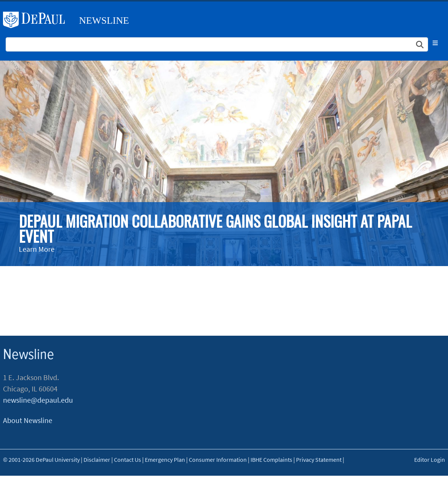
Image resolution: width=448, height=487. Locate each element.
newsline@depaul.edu (38, 400)
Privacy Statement (319, 460)
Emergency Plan (165, 460)
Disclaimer (97, 460)
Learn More (37, 249)
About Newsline (28, 420)
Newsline (104, 21)
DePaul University (37, 20)
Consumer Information (218, 460)
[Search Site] (217, 44)
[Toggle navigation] (435, 43)
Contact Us (128, 460)
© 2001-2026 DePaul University (41, 460)
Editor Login (430, 460)
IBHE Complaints (271, 460)
